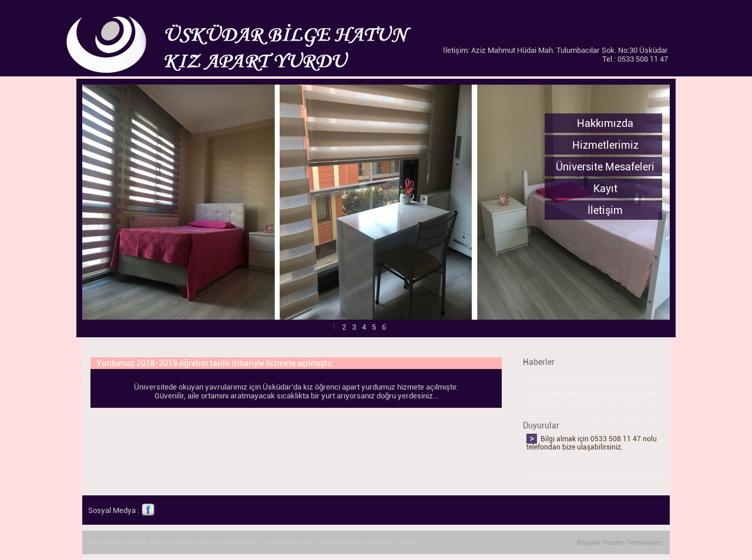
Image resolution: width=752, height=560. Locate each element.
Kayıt (605, 188)
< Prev (57, 338)
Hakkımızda (605, 123)
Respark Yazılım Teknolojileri (620, 543)
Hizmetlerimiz (605, 145)
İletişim (605, 210)
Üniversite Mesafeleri (605, 167)
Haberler (539, 362)
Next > (625, 338)
